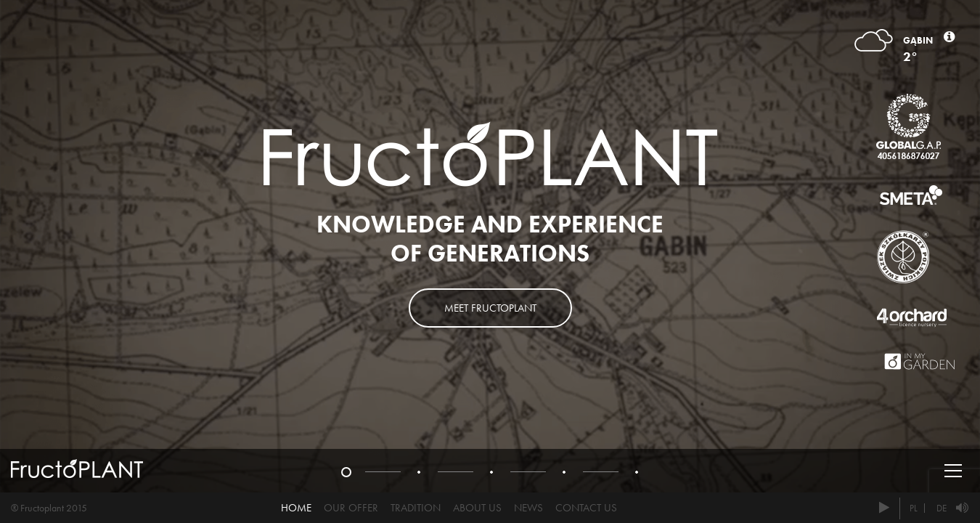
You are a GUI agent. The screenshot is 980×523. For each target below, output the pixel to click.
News (528, 508)
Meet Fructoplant (490, 308)
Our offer (351, 508)
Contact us (586, 508)
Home (296, 508)
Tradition (416, 508)
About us (477, 508)
